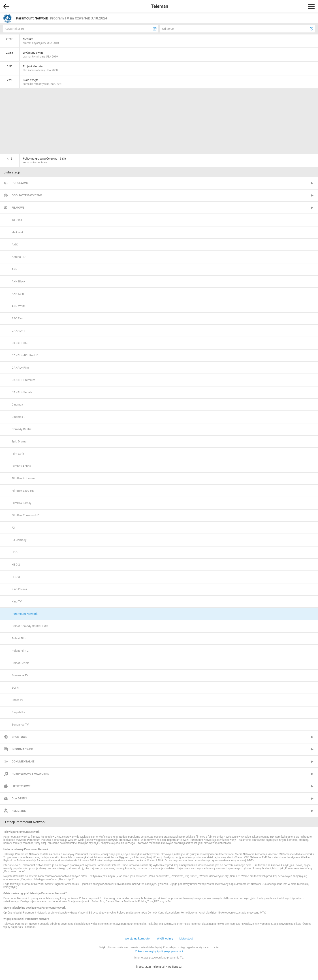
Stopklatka (18, 712)
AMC (15, 244)
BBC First (18, 318)
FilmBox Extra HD (23, 491)
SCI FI (15, 688)
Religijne (19, 811)
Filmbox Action (21, 466)
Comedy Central (22, 429)
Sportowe (19, 737)
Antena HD (19, 257)
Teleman (159, 6)
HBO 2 (16, 565)
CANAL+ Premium (23, 380)
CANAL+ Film (20, 368)
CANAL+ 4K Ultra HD (25, 355)
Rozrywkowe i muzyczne (30, 774)
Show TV (17, 700)
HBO (15, 552)
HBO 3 (16, 577)
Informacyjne (22, 749)
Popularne (20, 183)
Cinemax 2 (18, 417)
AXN (15, 269)
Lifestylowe (21, 786)
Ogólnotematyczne (27, 195)
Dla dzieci (19, 798)
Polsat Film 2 (20, 651)
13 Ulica (17, 220)
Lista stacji (186, 938)
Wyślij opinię (165, 938)
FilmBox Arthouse (23, 478)
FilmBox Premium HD (26, 515)
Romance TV (20, 675)
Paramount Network (25, 614)
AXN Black (18, 281)
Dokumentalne (23, 761)
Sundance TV (20, 725)
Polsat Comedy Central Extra (30, 626)
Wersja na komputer (138, 938)
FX (13, 528)
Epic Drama (19, 441)
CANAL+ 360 (20, 343)
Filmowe (18, 208)
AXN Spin (18, 294)
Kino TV (17, 601)
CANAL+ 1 (18, 331)
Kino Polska (19, 589)
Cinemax (17, 405)
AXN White (19, 306)
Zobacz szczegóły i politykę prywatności (159, 951)
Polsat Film (19, 638)
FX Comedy (19, 540)
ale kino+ (17, 232)
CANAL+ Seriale (22, 392)
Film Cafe (18, 454)
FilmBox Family (21, 503)
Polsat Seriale (20, 663)
